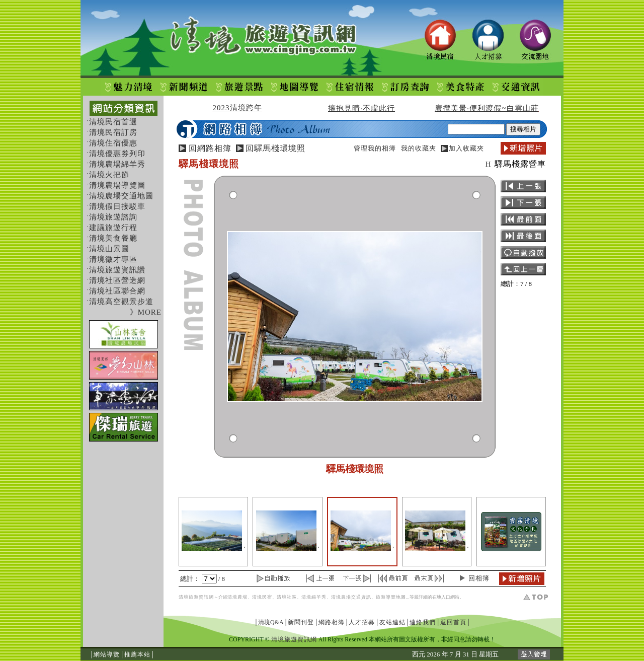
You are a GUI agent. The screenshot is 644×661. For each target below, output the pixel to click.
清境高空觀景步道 (121, 302)
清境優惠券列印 (117, 154)
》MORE (146, 312)
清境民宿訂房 (113, 132)
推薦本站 (137, 654)
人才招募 (362, 622)
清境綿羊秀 (314, 597)
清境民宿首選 (113, 122)
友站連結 (392, 622)
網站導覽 (107, 654)
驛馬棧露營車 (520, 164)
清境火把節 (109, 175)
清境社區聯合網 (117, 291)
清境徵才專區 (113, 259)
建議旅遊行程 (113, 228)
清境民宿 (262, 597)
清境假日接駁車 (117, 206)
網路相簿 (332, 622)
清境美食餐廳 (113, 238)
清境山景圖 (109, 249)
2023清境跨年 (237, 108)
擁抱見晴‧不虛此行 (361, 108)
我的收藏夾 (419, 148)
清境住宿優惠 (113, 143)
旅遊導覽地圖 (391, 597)
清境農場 (237, 597)
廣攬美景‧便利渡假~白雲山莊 (487, 108)
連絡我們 (423, 622)
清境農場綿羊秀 (117, 164)
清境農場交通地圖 (121, 196)
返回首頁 (453, 622)
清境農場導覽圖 (117, 185)
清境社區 (287, 597)
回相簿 (479, 578)
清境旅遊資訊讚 (117, 270)
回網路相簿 (210, 148)
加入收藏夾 (466, 148)
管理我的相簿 (375, 148)
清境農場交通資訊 (351, 597)
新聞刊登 (301, 622)
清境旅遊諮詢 (113, 217)
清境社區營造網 (117, 280)
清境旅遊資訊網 (196, 597)
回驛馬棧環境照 (275, 148)
